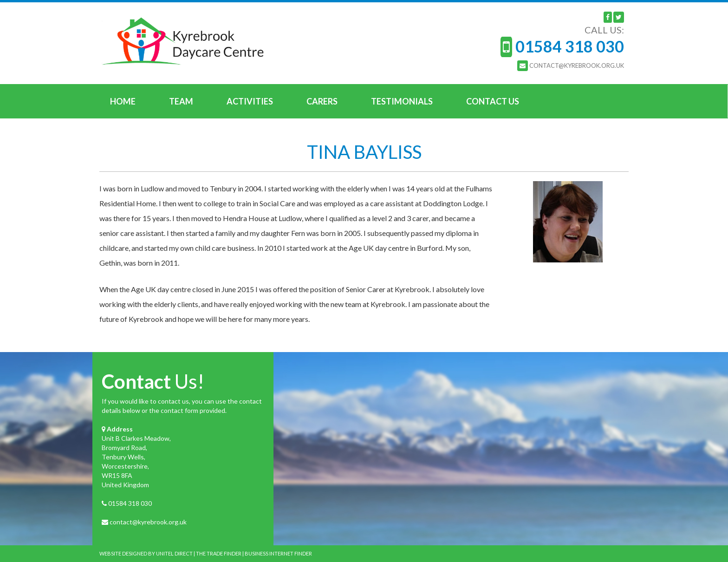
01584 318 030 (130, 503)
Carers (322, 101)
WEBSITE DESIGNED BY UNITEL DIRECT (146, 553)
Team (181, 101)
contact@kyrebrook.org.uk (148, 522)
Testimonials (402, 101)
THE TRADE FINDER (219, 553)
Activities (250, 101)
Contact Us (493, 101)
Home (123, 101)
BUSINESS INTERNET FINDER (278, 553)
